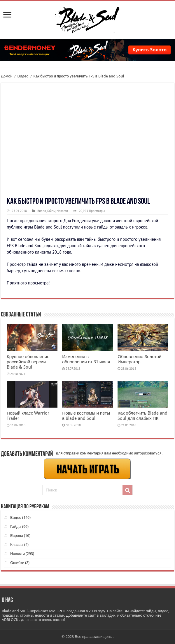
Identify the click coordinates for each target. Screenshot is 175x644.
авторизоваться (148, 453)
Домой (7, 76)
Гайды (51, 211)
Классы (17, 545)
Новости (62, 211)
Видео (23, 76)
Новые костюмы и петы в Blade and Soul (86, 416)
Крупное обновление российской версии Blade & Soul (28, 362)
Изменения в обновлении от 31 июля (86, 359)
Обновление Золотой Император (139, 359)
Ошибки (17, 563)
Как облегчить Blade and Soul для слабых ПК (142, 416)
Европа (17, 536)
